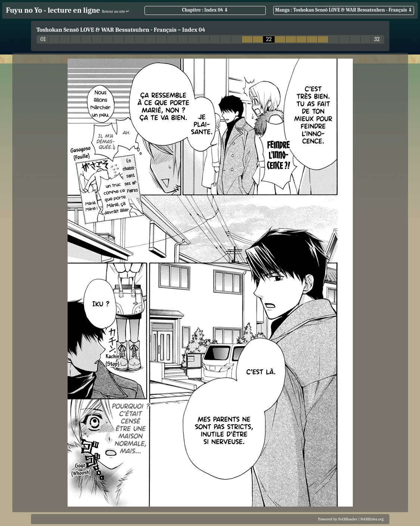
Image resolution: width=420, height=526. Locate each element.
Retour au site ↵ (116, 11)
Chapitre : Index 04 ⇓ (205, 10)
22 (269, 39)
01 (43, 39)
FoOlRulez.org (372, 519)
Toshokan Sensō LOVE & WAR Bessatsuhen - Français (107, 30)
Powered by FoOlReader (338, 519)
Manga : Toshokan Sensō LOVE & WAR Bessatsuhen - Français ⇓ (344, 10)
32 (377, 39)
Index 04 (194, 30)
